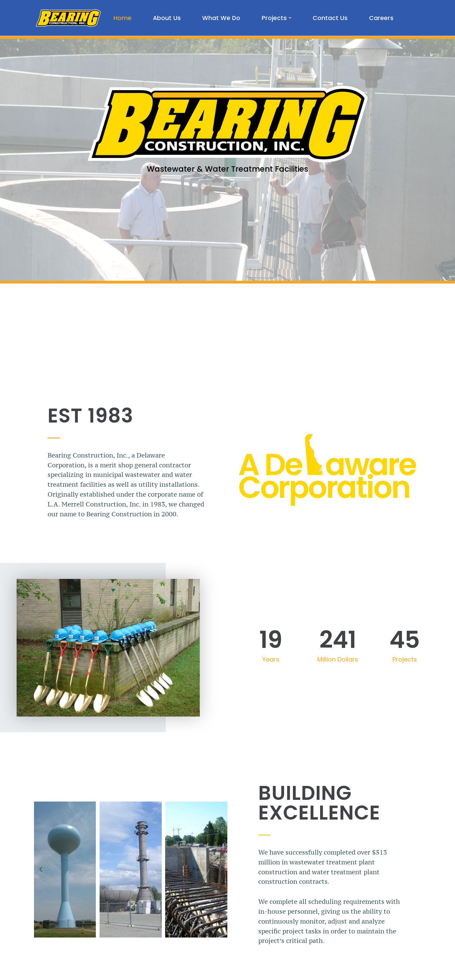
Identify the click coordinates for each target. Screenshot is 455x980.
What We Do (221, 18)
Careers (381, 18)
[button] (290, 18)
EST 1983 (90, 416)
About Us (167, 18)
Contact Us (330, 18)
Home (122, 18)
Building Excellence (319, 803)
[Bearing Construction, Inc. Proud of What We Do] (68, 18)
